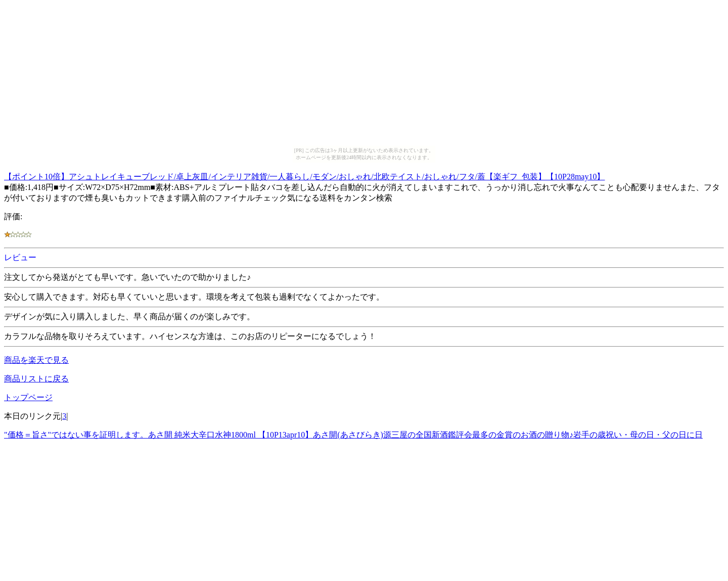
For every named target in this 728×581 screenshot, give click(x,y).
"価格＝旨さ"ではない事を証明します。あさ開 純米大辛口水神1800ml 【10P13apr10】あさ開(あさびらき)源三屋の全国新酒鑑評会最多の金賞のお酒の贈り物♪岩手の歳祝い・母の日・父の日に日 (353, 435)
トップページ (28, 397)
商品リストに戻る (36, 379)
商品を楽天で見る (36, 360)
